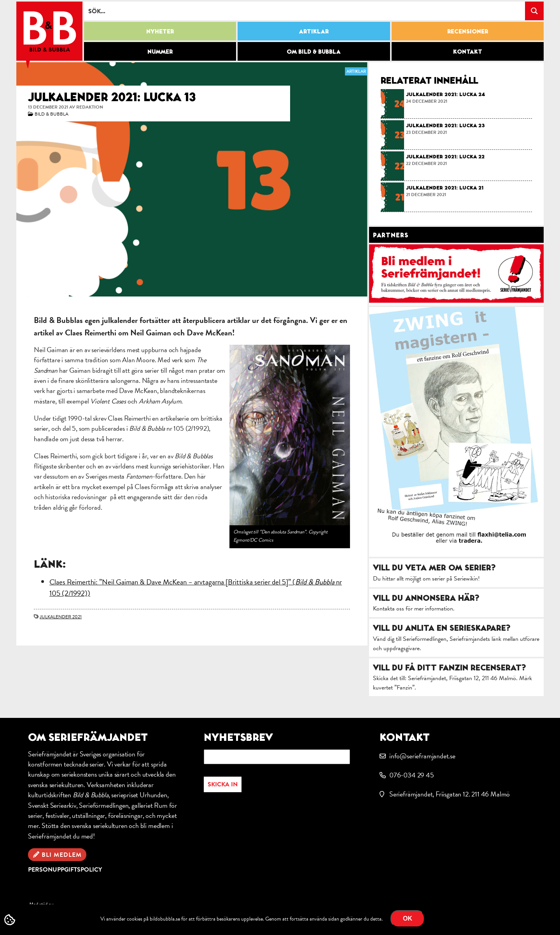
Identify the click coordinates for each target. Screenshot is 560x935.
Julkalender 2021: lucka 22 (445, 156)
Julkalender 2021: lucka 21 (445, 188)
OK (408, 918)
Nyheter (160, 31)
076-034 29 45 (412, 775)
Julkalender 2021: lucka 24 (446, 94)
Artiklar (314, 31)
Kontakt (468, 51)
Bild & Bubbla (52, 114)
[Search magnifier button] (534, 11)
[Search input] (305, 11)
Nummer (160, 51)
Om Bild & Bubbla (314, 51)
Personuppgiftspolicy (65, 870)
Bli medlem (62, 855)
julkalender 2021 (61, 617)
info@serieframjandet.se (422, 756)
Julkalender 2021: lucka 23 (445, 125)
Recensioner (468, 31)
